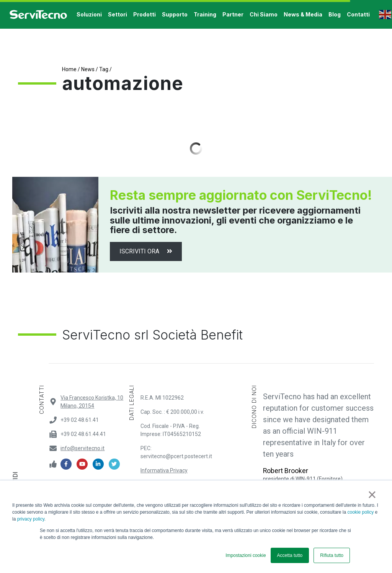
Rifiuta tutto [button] (332, 555)
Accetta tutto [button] (290, 555)
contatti (358, 14)
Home (69, 69)
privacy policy (31, 519)
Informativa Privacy (164, 470)
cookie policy (361, 512)
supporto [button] (175, 14)
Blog (335, 14)
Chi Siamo (264, 14)
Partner (233, 14)
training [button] (205, 14)
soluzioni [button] (89, 14)
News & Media (303, 14)
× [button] (372, 495)
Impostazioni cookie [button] (246, 555)
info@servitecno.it (82, 448)
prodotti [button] (145, 14)
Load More (196, 149)
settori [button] (118, 14)
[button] (376, 14)
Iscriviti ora (146, 251)
